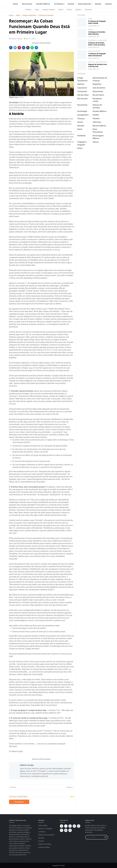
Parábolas (28, 10)
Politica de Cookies (45, 844)
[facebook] (114, 4)
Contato (41, 841)
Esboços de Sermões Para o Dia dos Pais (98, 65)
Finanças (69, 10)
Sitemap (41, 838)
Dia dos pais (92, 62)
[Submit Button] (105, 837)
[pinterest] (74, 826)
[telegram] (62, 826)
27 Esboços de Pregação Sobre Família (97, 22)
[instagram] (116, 4)
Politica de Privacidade (46, 835)
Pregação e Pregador (49, 10)
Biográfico (78, 10)
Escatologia (88, 10)
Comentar (19, 802)
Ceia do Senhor (93, 40)
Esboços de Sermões (104, 40)
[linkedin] (70, 826)
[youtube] (79, 826)
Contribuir (42, 832)
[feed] (66, 826)
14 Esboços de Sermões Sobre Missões (97, 33)
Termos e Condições (45, 829)
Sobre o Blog (43, 825)
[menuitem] (15, 4)
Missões (61, 10)
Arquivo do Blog (44, 847)
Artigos (37, 10)
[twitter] (66, 830)
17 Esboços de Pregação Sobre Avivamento (97, 55)
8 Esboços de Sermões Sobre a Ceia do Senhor (97, 44)
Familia (90, 19)
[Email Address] (94, 837)
